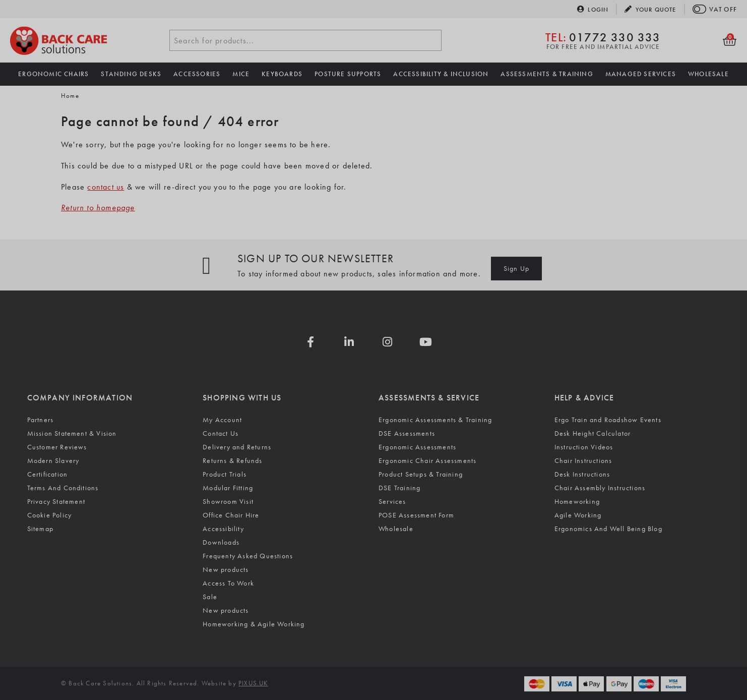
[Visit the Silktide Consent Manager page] (282, 664)
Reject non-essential (137, 663)
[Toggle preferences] (218, 664)
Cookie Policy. (54, 633)
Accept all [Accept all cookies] (53, 663)
